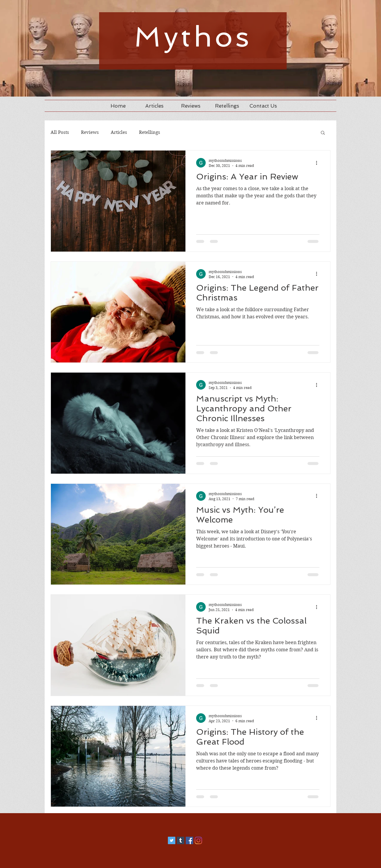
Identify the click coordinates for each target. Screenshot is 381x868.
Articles (119, 132)
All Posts (60, 132)
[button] (323, 133)
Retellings (150, 132)
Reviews (90, 132)
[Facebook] (189, 840)
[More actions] (318, 163)
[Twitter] (172, 840)
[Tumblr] (181, 840)
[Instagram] (198, 840)
